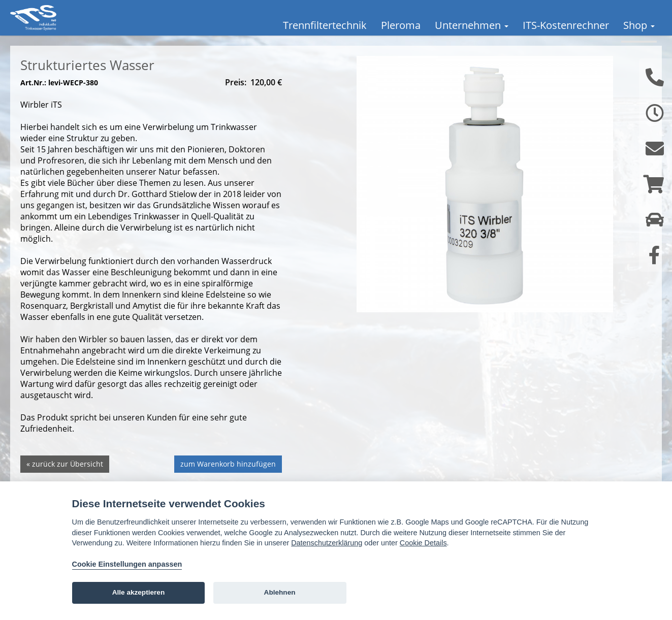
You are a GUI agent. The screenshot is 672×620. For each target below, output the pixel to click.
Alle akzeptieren (139, 592)
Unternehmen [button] (472, 25)
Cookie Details (423, 543)
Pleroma (401, 25)
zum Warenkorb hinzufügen (228, 479)
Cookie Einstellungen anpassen (127, 564)
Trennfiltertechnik (325, 25)
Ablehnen (280, 592)
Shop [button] (639, 25)
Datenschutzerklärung (327, 543)
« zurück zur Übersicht (65, 479)
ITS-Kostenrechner (566, 25)
